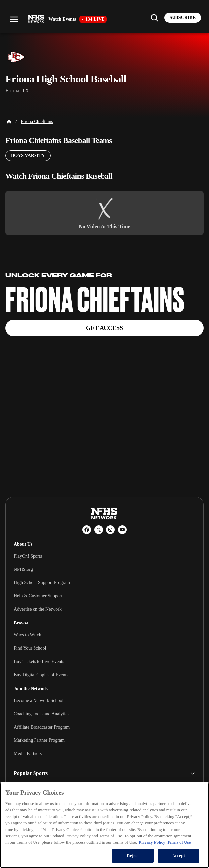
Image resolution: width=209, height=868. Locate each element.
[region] (104, 825)
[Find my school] (154, 18)
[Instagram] (110, 530)
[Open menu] (14, 19)
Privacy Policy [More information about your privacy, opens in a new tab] (152, 842)
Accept (179, 856)
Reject (133, 856)
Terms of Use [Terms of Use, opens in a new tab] (179, 842)
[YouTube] (122, 530)
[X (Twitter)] (99, 530)
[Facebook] (87, 530)
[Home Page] (9, 122)
